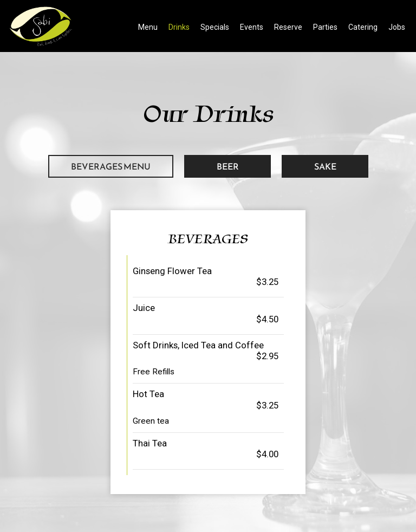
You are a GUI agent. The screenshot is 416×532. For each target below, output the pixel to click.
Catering (363, 27)
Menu (148, 27)
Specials (215, 27)
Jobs (397, 27)
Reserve (288, 27)
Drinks (179, 27)
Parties (325, 27)
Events (252, 27)
